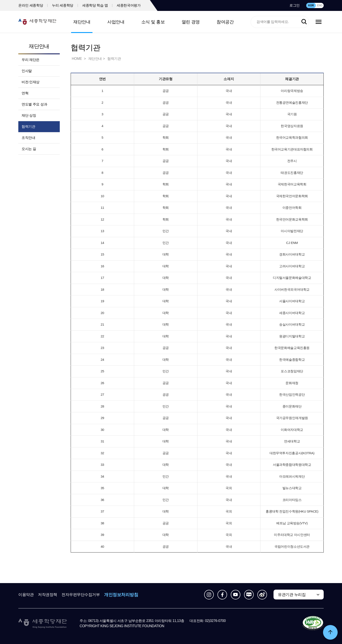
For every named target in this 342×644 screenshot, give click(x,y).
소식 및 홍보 (153, 22)
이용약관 (26, 595)
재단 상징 (29, 115)
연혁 (25, 93)
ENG (320, 5)
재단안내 (82, 22)
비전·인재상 (31, 82)
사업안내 (116, 22)
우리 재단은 (31, 60)
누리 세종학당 (63, 5)
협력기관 (28, 127)
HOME (77, 59)
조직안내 (28, 138)
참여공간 (225, 22)
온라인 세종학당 (31, 5)
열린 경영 (191, 22)
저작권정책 (48, 595)
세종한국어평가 (129, 5)
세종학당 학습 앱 (95, 5)
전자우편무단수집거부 (81, 595)
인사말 (27, 71)
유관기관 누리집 (292, 595)
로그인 (295, 5)
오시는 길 (29, 149)
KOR (311, 5)
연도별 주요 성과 (34, 104)
